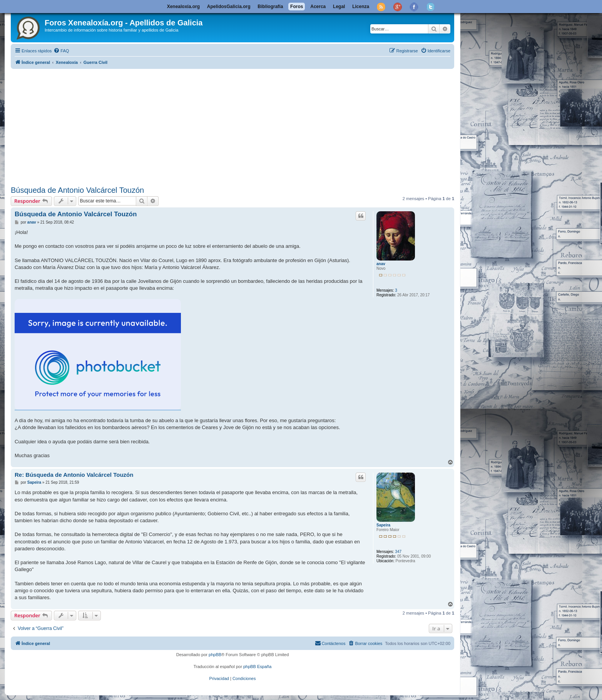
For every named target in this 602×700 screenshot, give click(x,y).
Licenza (361, 7)
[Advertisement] (232, 126)
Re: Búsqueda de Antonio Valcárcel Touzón (74, 475)
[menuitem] (61, 51)
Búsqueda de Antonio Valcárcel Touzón (77, 190)
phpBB (215, 655)
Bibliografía (270, 7)
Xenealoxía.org (183, 7)
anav (381, 264)
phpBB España (257, 667)
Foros (297, 7)
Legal (339, 7)
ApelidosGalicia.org (229, 7)
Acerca (318, 7)
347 (398, 552)
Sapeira (383, 525)
